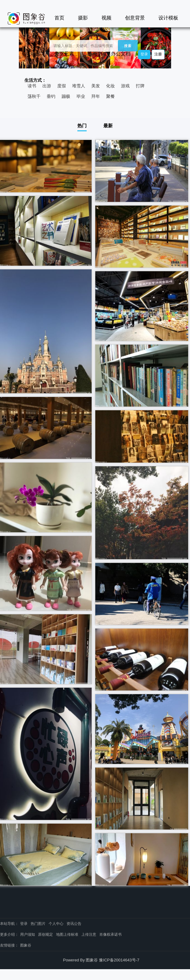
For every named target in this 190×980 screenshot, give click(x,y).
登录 (144, 54)
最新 (108, 126)
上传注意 (89, 934)
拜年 (96, 96)
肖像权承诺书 (110, 934)
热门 (82, 126)
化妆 (110, 86)
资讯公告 (74, 924)
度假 (62, 86)
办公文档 (121, 54)
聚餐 (110, 96)
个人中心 (56, 924)
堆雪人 (79, 86)
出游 (47, 86)
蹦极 (66, 96)
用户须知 (28, 934)
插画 (92, 54)
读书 (32, 86)
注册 (158, 54)
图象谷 (26, 945)
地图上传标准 (67, 934)
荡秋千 (34, 96)
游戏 (125, 86)
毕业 (81, 96)
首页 (59, 18)
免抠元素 (64, 54)
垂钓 (51, 96)
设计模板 (168, 18)
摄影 (83, 18)
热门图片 (38, 924)
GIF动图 (31, 54)
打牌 (140, 86)
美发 (96, 86)
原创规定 (45, 934)
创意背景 (135, 18)
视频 (106, 18)
